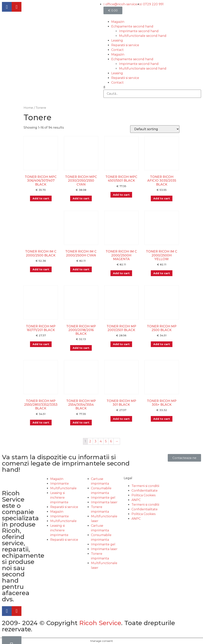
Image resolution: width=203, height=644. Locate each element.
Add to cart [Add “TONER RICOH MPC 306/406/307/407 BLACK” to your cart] (41, 198)
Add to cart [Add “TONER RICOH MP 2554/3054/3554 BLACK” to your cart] (81, 422)
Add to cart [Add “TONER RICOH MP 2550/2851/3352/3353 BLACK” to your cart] (41, 422)
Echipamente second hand (132, 26)
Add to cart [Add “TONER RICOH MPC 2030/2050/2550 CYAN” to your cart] (81, 198)
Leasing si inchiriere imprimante (59, 498)
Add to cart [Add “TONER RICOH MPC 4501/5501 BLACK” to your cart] (121, 195)
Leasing (117, 40)
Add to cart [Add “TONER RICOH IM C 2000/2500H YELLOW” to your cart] (162, 273)
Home (28, 108)
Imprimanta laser (104, 502)
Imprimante (60, 484)
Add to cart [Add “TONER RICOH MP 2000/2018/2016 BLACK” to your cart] (81, 348)
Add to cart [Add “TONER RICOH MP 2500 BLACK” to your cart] (162, 344)
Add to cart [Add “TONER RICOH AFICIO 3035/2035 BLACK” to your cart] (162, 198)
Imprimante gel (103, 498)
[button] (184, 458)
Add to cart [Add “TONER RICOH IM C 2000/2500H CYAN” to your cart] (81, 269)
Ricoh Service (100, 623)
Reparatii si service (125, 45)
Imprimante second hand (139, 31)
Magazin (118, 22)
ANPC (136, 500)
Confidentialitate (145, 491)
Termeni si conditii (145, 486)
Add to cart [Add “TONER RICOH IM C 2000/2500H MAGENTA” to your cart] (121, 273)
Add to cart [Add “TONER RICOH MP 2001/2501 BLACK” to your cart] (121, 344)
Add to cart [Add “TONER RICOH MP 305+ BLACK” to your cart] (162, 419)
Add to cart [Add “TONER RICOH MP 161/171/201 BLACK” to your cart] (41, 344)
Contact (117, 50)
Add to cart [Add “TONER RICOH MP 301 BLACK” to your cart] (121, 419)
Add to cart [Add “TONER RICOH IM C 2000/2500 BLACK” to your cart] (41, 269)
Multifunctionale (63, 488)
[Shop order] (155, 129)
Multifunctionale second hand (143, 36)
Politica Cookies (143, 495)
